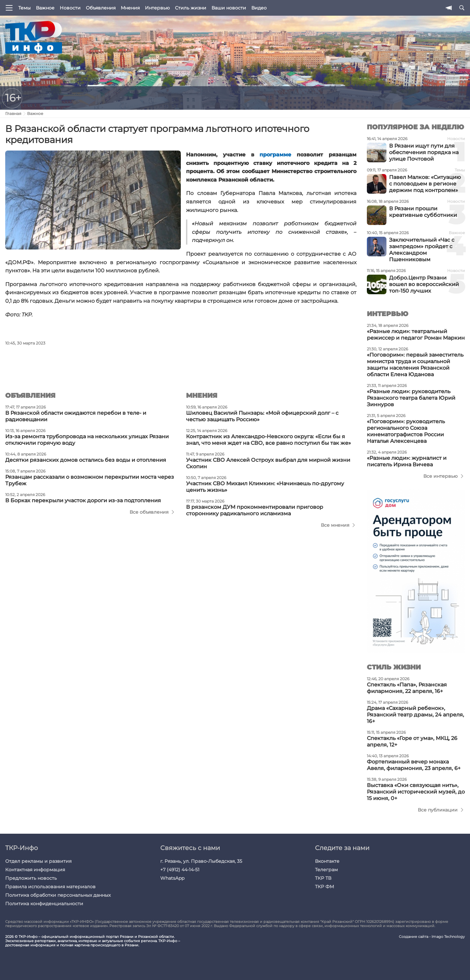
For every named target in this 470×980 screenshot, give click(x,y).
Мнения (130, 8)
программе (275, 155)
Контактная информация (35, 870)
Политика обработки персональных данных (58, 895)
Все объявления (149, 512)
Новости (70, 8)
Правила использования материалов (50, 887)
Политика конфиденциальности (44, 904)
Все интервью (440, 476)
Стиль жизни (191, 8)
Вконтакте (327, 861)
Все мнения (335, 525)
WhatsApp (172, 878)
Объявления (101, 8)
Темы (24, 8)
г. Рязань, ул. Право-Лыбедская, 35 (201, 861)
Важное (45, 8)
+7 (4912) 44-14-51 (180, 870)
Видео (259, 8)
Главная (13, 113)
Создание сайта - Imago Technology (432, 937)
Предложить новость (31, 878)
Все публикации (438, 810)
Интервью (157, 8)
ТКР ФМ (324, 887)
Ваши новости (229, 8)
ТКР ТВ (323, 878)
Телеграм (326, 870)
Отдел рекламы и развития (38, 861)
